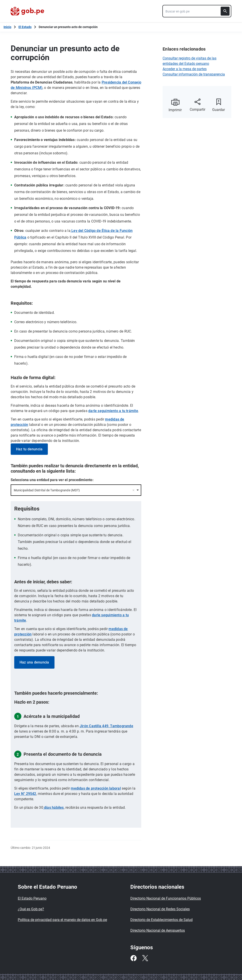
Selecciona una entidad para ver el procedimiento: (52, 480)
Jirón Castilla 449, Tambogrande (106, 726)
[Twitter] (145, 958)
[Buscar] (225, 11)
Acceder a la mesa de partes (185, 69)
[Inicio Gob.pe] (7, 27)
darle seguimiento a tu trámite (113, 411)
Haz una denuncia (34, 662)
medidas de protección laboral (96, 788)
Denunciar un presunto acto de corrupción (68, 27)
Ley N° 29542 (25, 794)
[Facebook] (133, 958)
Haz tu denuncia (29, 449)
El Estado (25, 27)
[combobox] (197, 11)
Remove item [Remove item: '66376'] (133, 490)
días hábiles (53, 807)
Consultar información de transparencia (194, 74)
